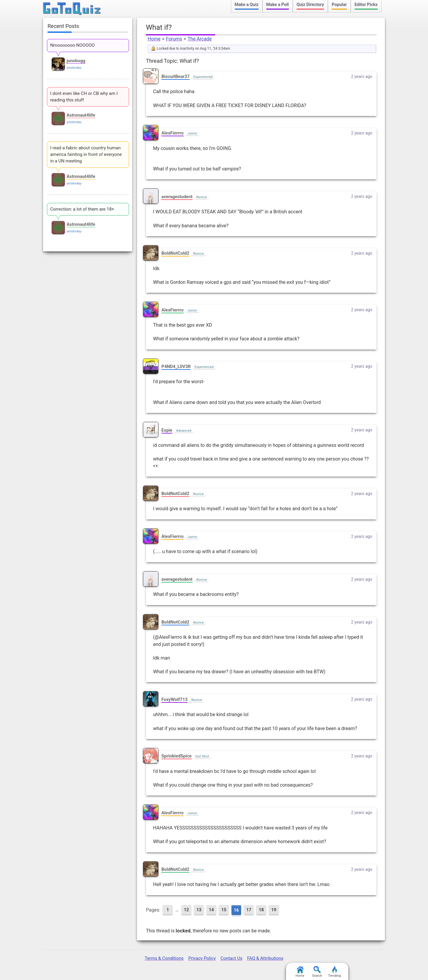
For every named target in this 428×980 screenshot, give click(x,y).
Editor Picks (366, 5)
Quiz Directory (310, 5)
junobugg (76, 61)
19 (274, 910)
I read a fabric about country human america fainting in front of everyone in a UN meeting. (86, 154)
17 (249, 910)
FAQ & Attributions (265, 958)
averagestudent (177, 197)
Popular (339, 5)
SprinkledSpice (177, 756)
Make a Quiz (247, 5)
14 (211, 910)
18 (261, 910)
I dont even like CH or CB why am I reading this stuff (84, 97)
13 (199, 910)
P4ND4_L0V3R (176, 367)
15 (224, 910)
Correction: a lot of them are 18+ (82, 209)
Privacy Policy (202, 958)
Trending (335, 972)
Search (317, 972)
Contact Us (232, 958)
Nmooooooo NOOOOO (73, 45)
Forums (174, 39)
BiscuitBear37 (176, 76)
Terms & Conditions (164, 958)
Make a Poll (278, 5)
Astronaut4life (81, 115)
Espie (167, 430)
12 (186, 910)
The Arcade (200, 39)
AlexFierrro (173, 133)
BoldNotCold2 (175, 253)
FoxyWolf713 (174, 699)
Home (154, 39)
